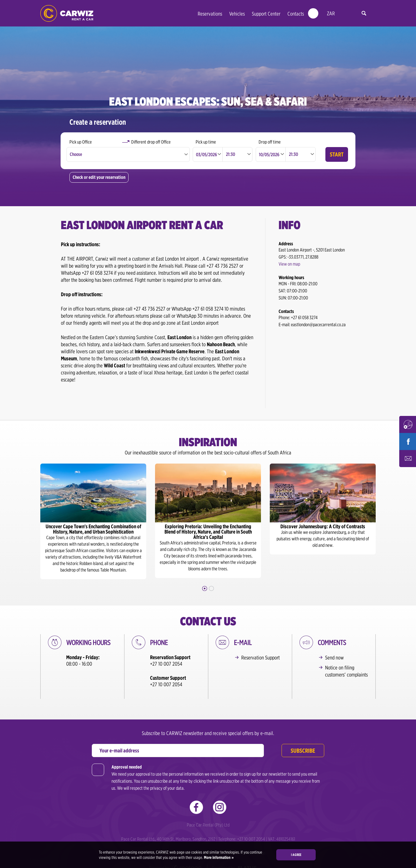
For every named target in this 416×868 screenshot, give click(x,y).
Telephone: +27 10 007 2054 (242, 828)
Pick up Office (81, 142)
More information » (218, 857)
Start (337, 154)
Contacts (296, 14)
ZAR (331, 13)
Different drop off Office (151, 142)
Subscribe (303, 740)
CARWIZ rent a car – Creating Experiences (67, 13)
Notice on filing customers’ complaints (346, 671)
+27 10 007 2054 (166, 664)
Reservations (210, 14)
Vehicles (237, 14)
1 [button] (205, 588)
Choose (76, 154)
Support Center (266, 14)
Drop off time (270, 142)
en (344, 14)
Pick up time (206, 142)
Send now (334, 658)
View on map (289, 264)
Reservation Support (261, 658)
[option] (93, 521)
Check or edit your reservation (99, 177)
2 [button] (211, 588)
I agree (296, 855)
